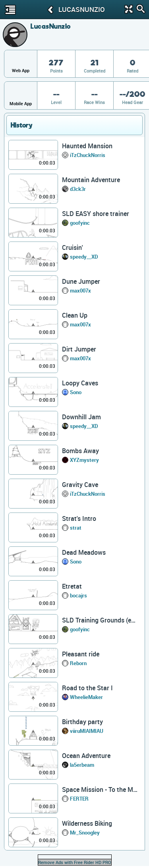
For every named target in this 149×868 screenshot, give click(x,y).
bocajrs (78, 595)
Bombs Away (80, 451)
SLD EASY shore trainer (96, 214)
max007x (80, 291)
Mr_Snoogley (85, 833)
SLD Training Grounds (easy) (100, 620)
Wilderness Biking (87, 823)
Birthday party (82, 722)
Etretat (72, 586)
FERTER (79, 799)
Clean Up (75, 315)
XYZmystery (84, 460)
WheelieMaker (86, 697)
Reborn (78, 663)
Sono (76, 392)
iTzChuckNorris (88, 155)
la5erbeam (82, 765)
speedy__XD (84, 257)
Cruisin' (73, 247)
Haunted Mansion (87, 146)
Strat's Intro (79, 518)
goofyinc (80, 223)
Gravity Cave (80, 485)
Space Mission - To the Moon (100, 789)
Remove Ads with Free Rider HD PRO (75, 862)
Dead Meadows (84, 552)
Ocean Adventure (86, 756)
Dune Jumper (81, 281)
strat (76, 528)
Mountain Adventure (91, 180)
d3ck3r (78, 189)
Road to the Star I (87, 688)
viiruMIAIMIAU (87, 731)
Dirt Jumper (79, 349)
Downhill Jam (81, 417)
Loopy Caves (80, 383)
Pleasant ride (81, 654)
